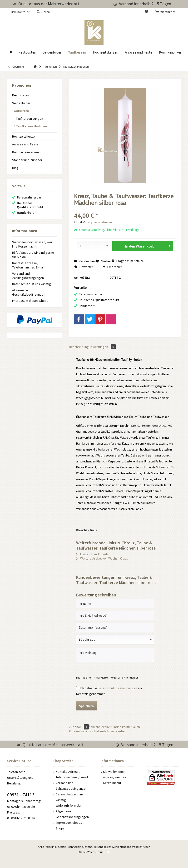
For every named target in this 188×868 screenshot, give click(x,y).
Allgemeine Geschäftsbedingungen (29, 292)
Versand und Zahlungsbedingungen (28, 276)
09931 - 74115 (21, 795)
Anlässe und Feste (25, 144)
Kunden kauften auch (125, 727)
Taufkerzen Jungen (29, 119)
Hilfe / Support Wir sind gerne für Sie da (33, 255)
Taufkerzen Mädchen (31, 126)
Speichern (86, 706)
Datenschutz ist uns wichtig (32, 284)
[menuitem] (166, 12)
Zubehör (79, 727)
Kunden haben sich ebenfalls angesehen (98, 731)
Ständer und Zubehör (27, 160)
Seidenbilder (21, 103)
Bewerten (84, 267)
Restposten (21, 95)
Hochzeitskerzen (24, 136)
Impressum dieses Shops (30, 301)
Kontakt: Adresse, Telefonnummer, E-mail (28, 265)
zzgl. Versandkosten (100, 222)
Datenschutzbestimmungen (117, 688)
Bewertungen (102, 347)
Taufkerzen (21, 111)
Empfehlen (113, 267)
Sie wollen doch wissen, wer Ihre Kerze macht (32, 244)
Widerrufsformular (69, 805)
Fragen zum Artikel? (128, 261)
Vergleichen (85, 261)
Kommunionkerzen (25, 152)
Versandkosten (103, 847)
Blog (15, 168)
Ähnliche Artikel (100, 727)
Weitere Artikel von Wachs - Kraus (102, 558)
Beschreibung (79, 347)
